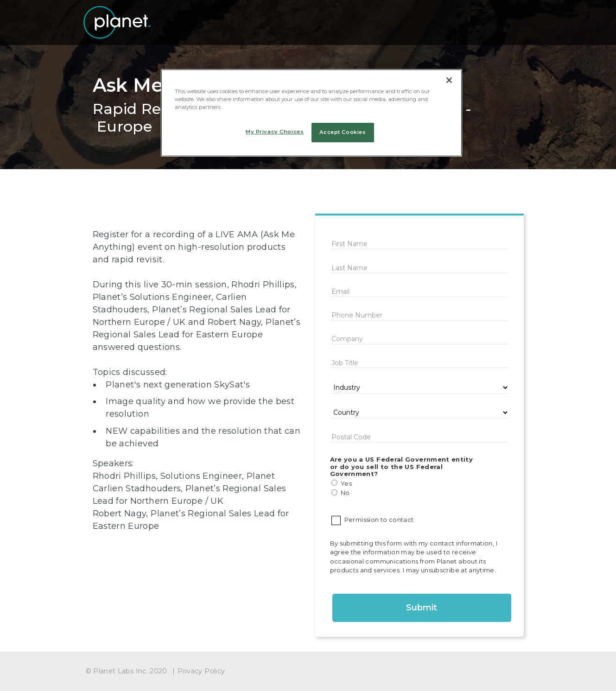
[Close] (449, 80)
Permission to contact (377, 520)
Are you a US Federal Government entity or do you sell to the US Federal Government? (402, 466)
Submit (422, 608)
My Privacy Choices (275, 132)
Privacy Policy (201, 671)
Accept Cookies (343, 132)
